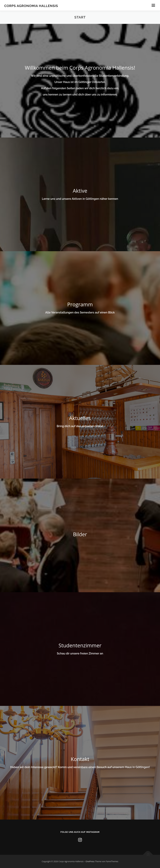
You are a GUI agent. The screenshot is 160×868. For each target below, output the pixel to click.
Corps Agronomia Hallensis (31, 6)
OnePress (90, 861)
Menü (153, 5)
